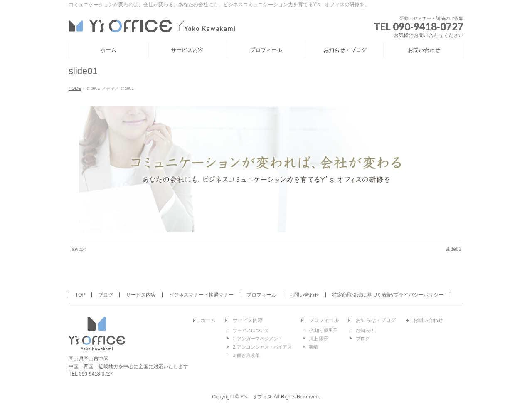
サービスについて (251, 330)
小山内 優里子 (323, 330)
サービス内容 (141, 295)
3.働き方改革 (246, 355)
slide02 (453, 249)
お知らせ (365, 330)
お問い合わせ (304, 295)
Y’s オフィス (256, 397)
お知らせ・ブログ (376, 320)
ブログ (106, 295)
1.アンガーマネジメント (257, 339)
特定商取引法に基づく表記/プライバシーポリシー (388, 295)
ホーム (208, 320)
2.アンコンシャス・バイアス (262, 347)
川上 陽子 (319, 339)
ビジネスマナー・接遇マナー (201, 295)
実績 (313, 347)
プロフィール (261, 295)
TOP (80, 295)
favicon (79, 249)
